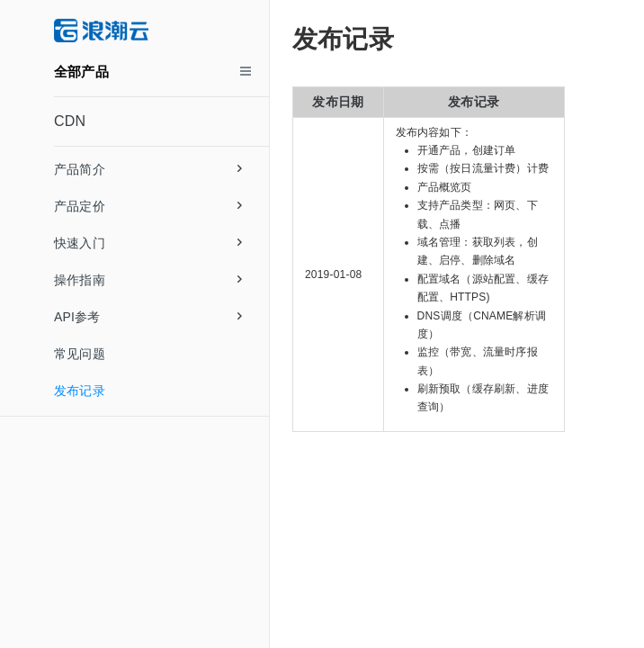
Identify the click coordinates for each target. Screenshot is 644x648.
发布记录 (80, 391)
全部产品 (81, 72)
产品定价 (148, 206)
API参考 (148, 317)
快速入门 (148, 243)
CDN (70, 121)
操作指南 (148, 280)
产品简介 (148, 169)
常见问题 (80, 354)
